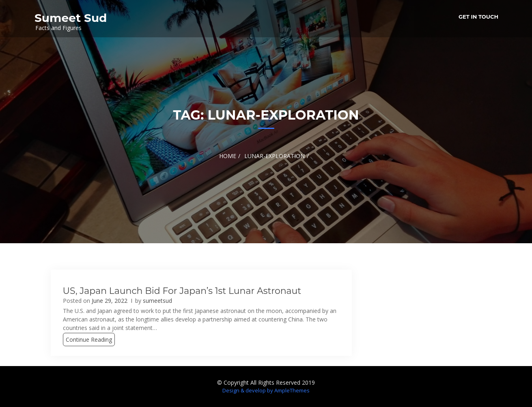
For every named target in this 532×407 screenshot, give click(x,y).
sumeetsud (157, 301)
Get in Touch (478, 17)
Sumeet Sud (71, 18)
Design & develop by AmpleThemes (266, 390)
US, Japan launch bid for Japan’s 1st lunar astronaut (182, 291)
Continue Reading (89, 340)
